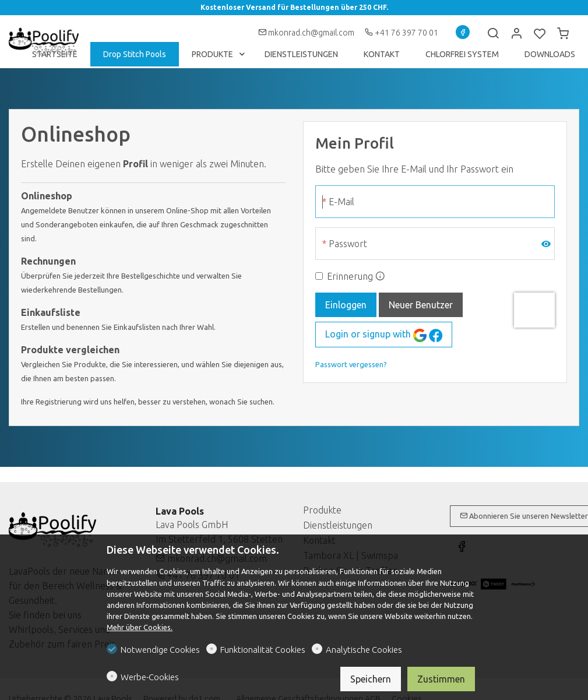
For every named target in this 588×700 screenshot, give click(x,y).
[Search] (493, 34)
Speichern (371, 679)
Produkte (322, 510)
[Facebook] (463, 32)
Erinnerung (350, 276)
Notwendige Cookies (160, 650)
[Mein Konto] (516, 34)
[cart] (563, 34)
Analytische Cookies (364, 650)
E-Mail (341, 202)
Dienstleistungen (338, 525)
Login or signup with (384, 335)
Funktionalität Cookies (263, 650)
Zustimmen (441, 679)
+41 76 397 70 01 (402, 33)
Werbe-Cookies (150, 677)
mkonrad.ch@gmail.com (307, 33)
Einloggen (346, 305)
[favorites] (540, 34)
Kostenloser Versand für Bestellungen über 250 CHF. (294, 7)
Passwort (348, 244)
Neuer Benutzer (421, 305)
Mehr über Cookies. (140, 627)
